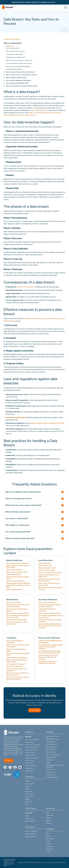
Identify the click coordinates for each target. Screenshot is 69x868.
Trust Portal (57, 862)
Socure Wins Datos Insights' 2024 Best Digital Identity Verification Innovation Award (18, 585)
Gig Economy (29, 797)
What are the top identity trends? (17, 572)
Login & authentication (32, 750)
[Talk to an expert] (34, 710)
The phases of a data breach (14, 54)
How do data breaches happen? (15, 51)
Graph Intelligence (51, 757)
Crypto (27, 786)
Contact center (30, 753)
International (29, 768)
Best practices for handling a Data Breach (18, 66)
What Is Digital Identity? (14, 574)
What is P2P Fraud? (45, 563)
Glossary (49, 818)
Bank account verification (33, 745)
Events (48, 841)
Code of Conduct (50, 862)
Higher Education (30, 821)
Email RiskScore (51, 742)
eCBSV (48, 763)
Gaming (27, 799)
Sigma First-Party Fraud (53, 755)
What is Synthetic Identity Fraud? (16, 78)
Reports (48, 821)
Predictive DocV (51, 775)
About (48, 833)
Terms (43, 862)
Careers (48, 844)
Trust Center (50, 849)
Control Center (50, 770)
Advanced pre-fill (30, 755)
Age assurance (30, 760)
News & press (50, 839)
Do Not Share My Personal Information (26, 862)
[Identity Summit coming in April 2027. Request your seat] (35, 2)
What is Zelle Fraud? (45, 566)
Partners (48, 836)
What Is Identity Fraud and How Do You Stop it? (20, 72)
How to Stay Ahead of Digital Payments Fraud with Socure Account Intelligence (51, 647)
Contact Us (49, 846)
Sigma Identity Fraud (52, 739)
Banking (27, 789)
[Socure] (11, 732)
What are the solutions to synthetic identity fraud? (22, 86)
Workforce (28, 802)
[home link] (8, 7)
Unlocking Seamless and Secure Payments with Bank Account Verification (48, 657)
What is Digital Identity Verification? (17, 563)
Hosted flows (29, 763)
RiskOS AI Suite (30, 771)
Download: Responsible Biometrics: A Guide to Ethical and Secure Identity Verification (50, 626)
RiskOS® (28, 737)
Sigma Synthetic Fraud (53, 736)
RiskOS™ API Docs (31, 834)
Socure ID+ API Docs (31, 831)
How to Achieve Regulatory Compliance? (19, 80)
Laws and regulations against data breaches (19, 63)
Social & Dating (30, 794)
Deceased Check (51, 772)
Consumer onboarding (32, 740)
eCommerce (29, 792)
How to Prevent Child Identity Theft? (17, 83)
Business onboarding (31, 747)
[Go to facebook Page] (15, 767)
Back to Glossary (12, 39)
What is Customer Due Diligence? (17, 658)
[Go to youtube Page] (20, 767)
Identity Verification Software (15, 581)
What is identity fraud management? (18, 613)
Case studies (50, 815)
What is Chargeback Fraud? (47, 568)
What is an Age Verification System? (50, 613)
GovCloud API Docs (31, 837)
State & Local (29, 818)
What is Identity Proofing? (14, 570)
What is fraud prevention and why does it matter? (21, 75)
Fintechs (28, 781)
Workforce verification (32, 758)
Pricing (48, 852)
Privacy (38, 862)
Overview (29, 813)
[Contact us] (9, 761)
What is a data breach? (13, 48)
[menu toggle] (66, 7)
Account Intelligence (52, 777)
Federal (27, 816)
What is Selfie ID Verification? (48, 602)
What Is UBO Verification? (14, 589)
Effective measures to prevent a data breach (19, 60)
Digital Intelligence (51, 747)
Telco (27, 805)
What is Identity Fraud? (13, 602)
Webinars (49, 823)
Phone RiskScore (51, 752)
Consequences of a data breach (15, 57)
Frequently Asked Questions (14, 69)
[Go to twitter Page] (10, 767)
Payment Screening (31, 766)
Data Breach (10, 46)
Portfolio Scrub (50, 750)
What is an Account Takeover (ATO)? (50, 573)
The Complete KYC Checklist (15, 664)
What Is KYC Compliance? (14, 666)
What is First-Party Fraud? (47, 570)
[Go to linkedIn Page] (5, 767)
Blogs (48, 813)
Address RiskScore (51, 744)
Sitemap (63, 862)
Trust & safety (29, 742)
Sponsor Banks (30, 784)
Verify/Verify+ (50, 760)
